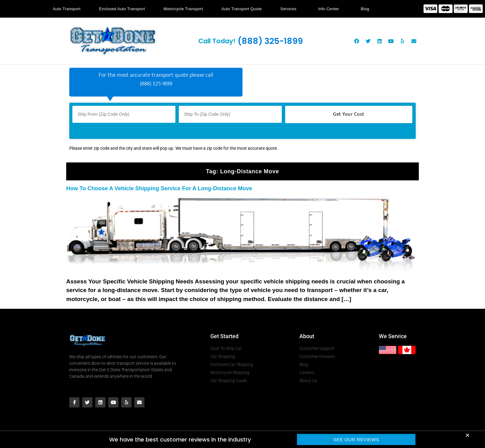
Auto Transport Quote (242, 9)
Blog (365, 9)
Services (290, 9)
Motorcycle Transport (183, 9)
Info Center (330, 9)
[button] (468, 436)
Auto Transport (67, 9)
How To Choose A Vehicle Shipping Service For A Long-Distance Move (159, 188)
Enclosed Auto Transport (122, 9)
